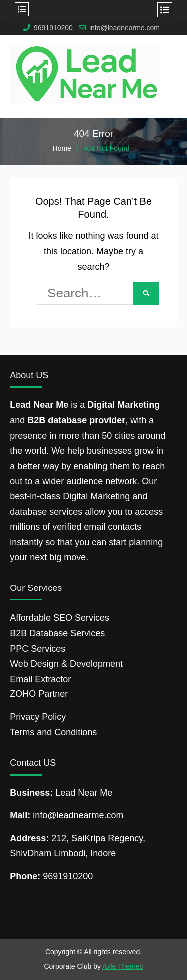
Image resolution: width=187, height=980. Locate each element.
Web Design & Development (66, 664)
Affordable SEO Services (60, 618)
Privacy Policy (38, 717)
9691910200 (53, 28)
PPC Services (38, 649)
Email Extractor (40, 679)
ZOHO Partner (39, 694)
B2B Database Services (57, 633)
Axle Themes (122, 966)
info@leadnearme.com (124, 28)
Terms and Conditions (53, 732)
